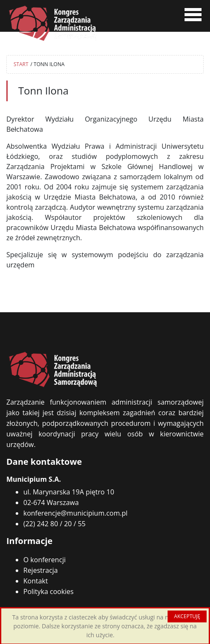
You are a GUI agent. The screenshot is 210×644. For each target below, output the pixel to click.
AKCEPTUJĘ (187, 616)
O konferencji (45, 560)
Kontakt (36, 581)
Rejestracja (41, 570)
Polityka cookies (48, 591)
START (21, 64)
